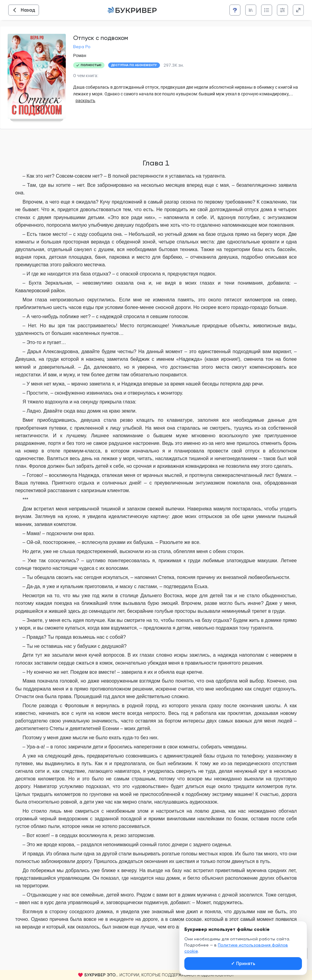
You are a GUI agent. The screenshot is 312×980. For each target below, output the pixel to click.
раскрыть (85, 101)
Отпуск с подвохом (101, 38)
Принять (243, 964)
